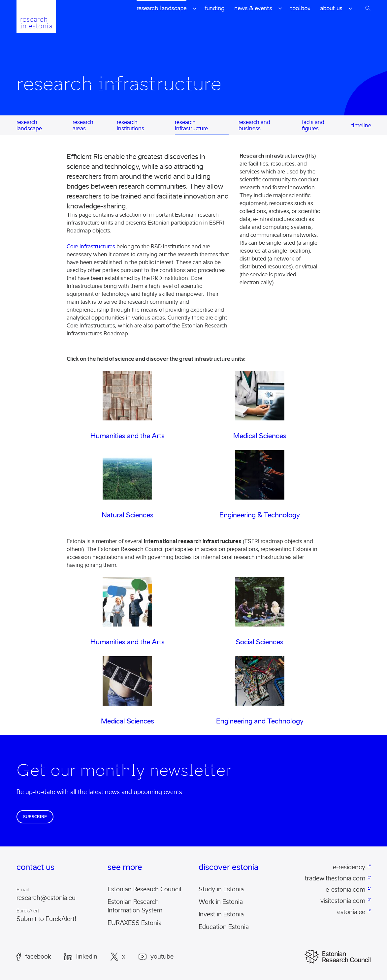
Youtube (156, 957)
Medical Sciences (260, 436)
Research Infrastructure (191, 125)
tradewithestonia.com (335, 878)
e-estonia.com (345, 890)
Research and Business (254, 125)
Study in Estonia (221, 889)
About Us (331, 8)
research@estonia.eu (46, 898)
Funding (214, 8)
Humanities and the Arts (128, 436)
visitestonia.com (343, 901)
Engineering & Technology (260, 515)
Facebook (34, 957)
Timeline (361, 125)
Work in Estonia (221, 902)
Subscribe (35, 817)
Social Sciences (260, 642)
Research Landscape (161, 8)
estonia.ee (351, 912)
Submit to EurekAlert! (47, 919)
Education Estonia (224, 927)
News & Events (253, 8)
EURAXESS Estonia (135, 923)
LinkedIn (81, 957)
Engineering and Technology (260, 721)
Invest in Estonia (221, 914)
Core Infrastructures (91, 246)
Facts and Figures (313, 125)
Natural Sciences (128, 515)
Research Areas (83, 125)
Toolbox (300, 8)
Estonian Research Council (144, 889)
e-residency (349, 867)
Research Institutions (130, 125)
